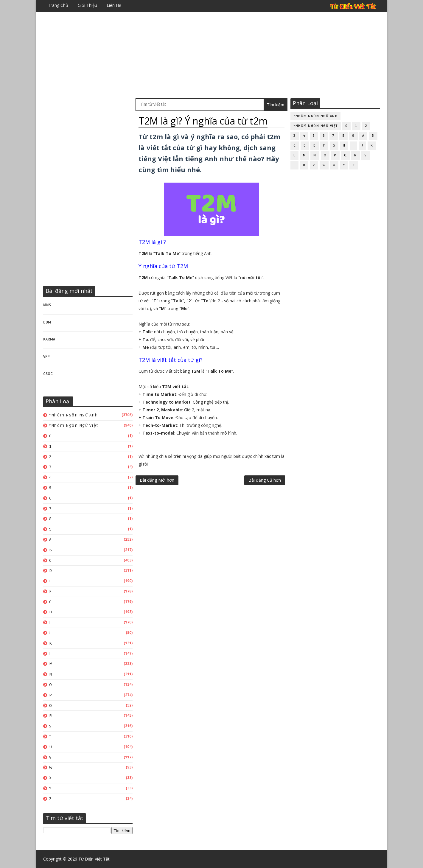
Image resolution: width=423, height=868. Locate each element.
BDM (47, 322)
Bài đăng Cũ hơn (265, 480)
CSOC (48, 374)
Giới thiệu (87, 5)
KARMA (49, 339)
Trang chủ (58, 5)
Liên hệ (114, 5)
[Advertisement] (211, 55)
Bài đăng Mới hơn (157, 480)
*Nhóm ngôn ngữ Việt (74, 426)
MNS (47, 305)
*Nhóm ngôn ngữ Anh (73, 415)
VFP (46, 357)
